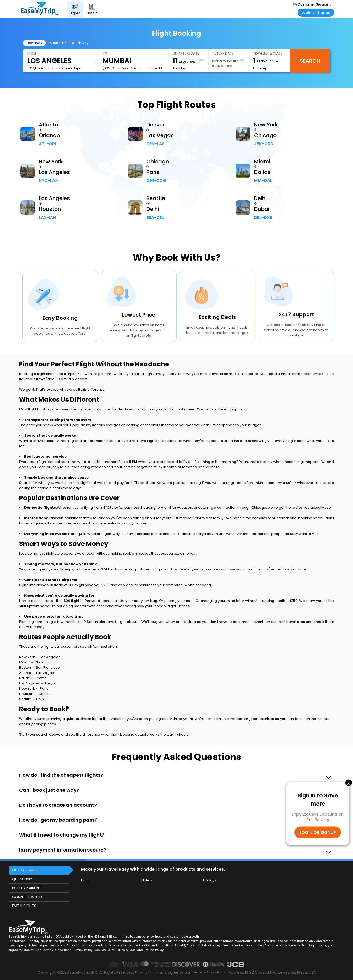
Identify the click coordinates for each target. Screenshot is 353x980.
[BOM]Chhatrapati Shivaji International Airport (133, 68)
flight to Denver (84, 601)
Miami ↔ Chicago (34, 662)
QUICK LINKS (23, 879)
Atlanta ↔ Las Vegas (36, 673)
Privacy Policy (83, 950)
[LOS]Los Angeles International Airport (55, 68)
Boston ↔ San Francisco (39, 668)
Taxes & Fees (126, 950)
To (105, 53)
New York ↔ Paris (34, 689)
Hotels (147, 880)
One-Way (34, 43)
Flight (85, 880)
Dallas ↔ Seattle (33, 678)
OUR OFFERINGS (26, 870)
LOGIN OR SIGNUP (318, 832)
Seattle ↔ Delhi (32, 699)
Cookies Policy (104, 950)
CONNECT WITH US (29, 897)
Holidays (209, 880)
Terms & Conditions (57, 950)
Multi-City (80, 43)
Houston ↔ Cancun (35, 694)
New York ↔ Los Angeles (40, 657)
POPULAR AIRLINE (26, 888)
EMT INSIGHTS (24, 906)
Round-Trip (57, 43)
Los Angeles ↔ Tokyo (37, 683)
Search (310, 61)
